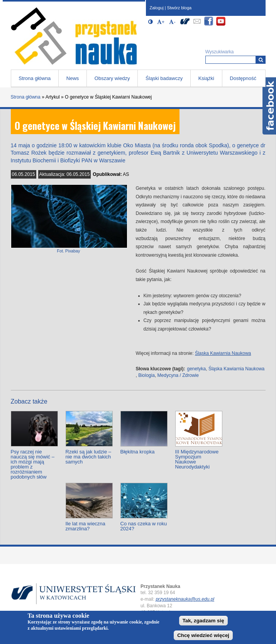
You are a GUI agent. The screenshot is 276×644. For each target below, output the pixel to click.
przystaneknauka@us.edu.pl (185, 599)
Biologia (146, 375)
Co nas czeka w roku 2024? (144, 526)
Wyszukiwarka (220, 52)
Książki (206, 78)
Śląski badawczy (164, 78)
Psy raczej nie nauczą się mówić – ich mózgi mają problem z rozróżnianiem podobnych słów (33, 464)
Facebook (269, 106)
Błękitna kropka (138, 452)
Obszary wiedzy (112, 78)
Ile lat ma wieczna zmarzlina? (86, 526)
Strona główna (35, 78)
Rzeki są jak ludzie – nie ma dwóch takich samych (89, 457)
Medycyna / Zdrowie (178, 375)
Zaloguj (157, 8)
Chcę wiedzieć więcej (203, 635)
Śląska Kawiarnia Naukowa (223, 353)
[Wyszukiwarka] (261, 60)
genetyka (197, 369)
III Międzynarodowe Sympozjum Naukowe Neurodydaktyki (197, 459)
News (73, 78)
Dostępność (243, 78)
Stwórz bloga (179, 8)
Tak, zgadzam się (203, 621)
